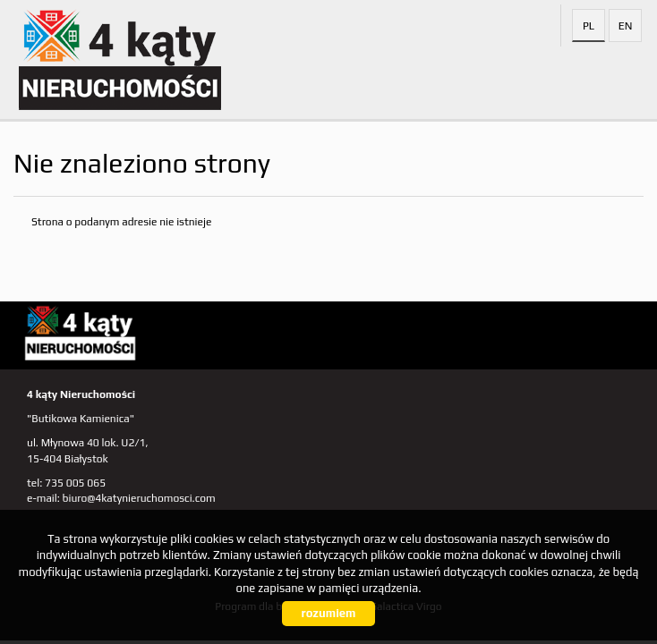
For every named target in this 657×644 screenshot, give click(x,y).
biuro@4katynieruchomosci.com (139, 498)
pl (589, 26)
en (626, 26)
